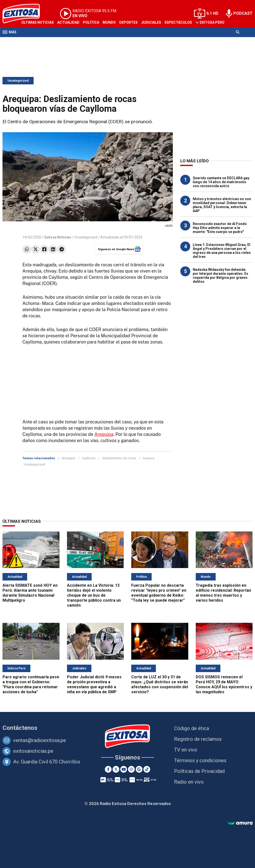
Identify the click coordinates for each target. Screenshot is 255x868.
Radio (50, 42)
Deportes (128, 22)
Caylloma (89, 458)
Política (91, 22)
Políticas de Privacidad (199, 771)
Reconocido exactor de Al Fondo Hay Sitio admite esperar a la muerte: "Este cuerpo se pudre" (220, 228)
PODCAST (243, 13)
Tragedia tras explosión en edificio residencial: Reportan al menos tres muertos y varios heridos (223, 593)
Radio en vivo (189, 782)
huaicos (149, 458)
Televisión (31, 42)
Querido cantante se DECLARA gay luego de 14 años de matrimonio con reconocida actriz (221, 182)
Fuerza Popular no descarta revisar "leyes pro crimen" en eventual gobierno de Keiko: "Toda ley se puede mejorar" (159, 593)
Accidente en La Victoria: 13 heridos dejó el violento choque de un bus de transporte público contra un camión (94, 595)
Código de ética (191, 728)
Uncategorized (18, 81)
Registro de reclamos (198, 739)
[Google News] (139, 769)
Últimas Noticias (38, 22)
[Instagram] (131, 769)
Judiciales (151, 22)
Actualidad (68, 22)
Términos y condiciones (200, 760)
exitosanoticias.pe (33, 751)
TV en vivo (186, 750)
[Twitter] (116, 769)
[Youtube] (124, 769)
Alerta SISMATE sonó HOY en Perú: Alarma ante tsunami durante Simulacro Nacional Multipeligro (30, 593)
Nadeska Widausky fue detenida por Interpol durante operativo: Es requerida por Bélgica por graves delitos (221, 276)
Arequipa (104, 434)
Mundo (109, 22)
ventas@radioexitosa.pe (40, 740)
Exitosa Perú (212, 22)
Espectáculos (178, 22)
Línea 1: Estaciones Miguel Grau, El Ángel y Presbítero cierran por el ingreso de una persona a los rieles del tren (222, 251)
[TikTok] (147, 769)
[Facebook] (108, 769)
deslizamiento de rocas (119, 458)
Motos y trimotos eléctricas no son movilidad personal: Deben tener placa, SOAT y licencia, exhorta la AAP (222, 205)
